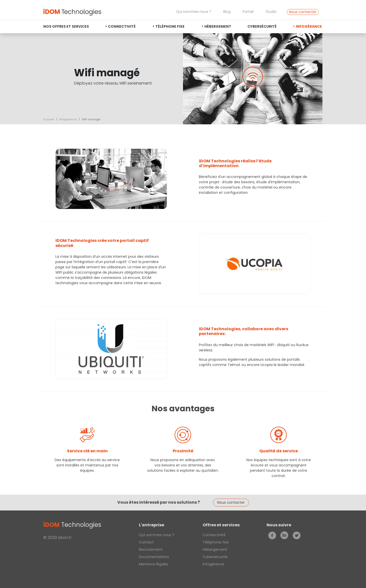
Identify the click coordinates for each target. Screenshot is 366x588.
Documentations (154, 557)
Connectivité (122, 26)
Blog (227, 12)
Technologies (72, 525)
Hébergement (218, 26)
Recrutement (151, 549)
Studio (271, 12)
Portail (248, 12)
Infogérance (309, 26)
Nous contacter (303, 12)
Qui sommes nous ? (194, 12)
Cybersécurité (262, 26)
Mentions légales (154, 564)
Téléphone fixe (170, 26)
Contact (146, 542)
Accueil (49, 119)
